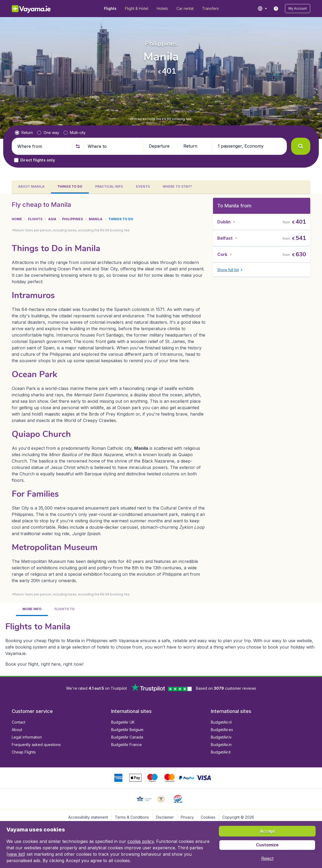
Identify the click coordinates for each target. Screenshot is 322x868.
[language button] (262, 9)
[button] (298, 9)
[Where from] (43, 146)
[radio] (24, 133)
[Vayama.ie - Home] (39, 9)
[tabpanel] (161, 435)
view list (16, 854)
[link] (276, 9)
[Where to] (113, 146)
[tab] (31, 187)
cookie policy (141, 841)
